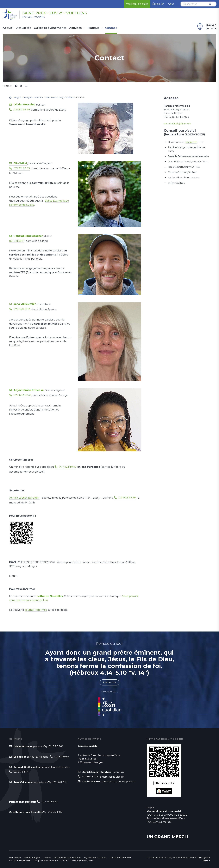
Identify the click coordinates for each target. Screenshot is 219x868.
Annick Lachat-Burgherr (24, 498)
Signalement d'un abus (95, 858)
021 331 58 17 (17, 241)
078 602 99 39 (23, 395)
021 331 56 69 (22, 110)
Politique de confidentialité (67, 858)
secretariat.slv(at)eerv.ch (177, 124)
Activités (75, 28)
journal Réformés (36, 610)
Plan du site (15, 858)
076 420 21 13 (22, 309)
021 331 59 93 (22, 168)
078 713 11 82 (55, 812)
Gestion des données (83, 860)
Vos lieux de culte (137, 4)
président (191, 142)
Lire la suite (109, 682)
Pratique (93, 28)
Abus (171, 4)
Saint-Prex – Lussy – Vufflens (55, 13)
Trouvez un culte (206, 27)
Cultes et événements (50, 28)
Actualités (24, 28)
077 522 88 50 (68, 467)
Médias (47, 858)
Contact (111, 28)
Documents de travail (120, 858)
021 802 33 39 (127, 498)
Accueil (8, 28)
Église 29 (158, 4)
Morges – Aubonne (34, 17)
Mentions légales (32, 858)
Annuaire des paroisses (20, 860)
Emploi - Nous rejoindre (46, 860)
